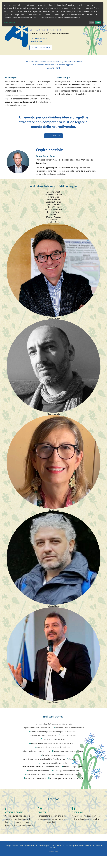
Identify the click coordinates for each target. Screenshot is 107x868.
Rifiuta (92, 23)
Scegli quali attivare (9, 23)
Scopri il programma (41, 48)
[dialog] (52, 14)
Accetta (98, 23)
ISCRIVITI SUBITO (53, 136)
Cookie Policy (53, 852)
